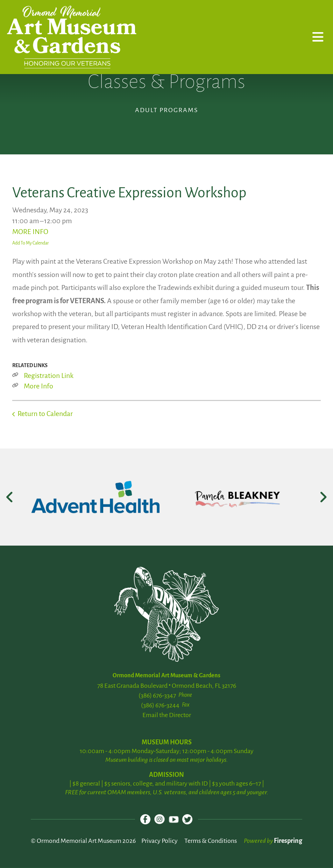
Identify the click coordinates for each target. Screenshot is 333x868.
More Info (38, 386)
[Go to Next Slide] (323, 497)
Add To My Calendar (31, 243)
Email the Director (167, 715)
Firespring (288, 841)
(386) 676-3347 (157, 695)
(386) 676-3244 (160, 705)
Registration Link (49, 375)
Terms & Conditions (211, 841)
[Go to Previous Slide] (10, 497)
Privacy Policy (160, 841)
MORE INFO (30, 232)
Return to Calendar (45, 414)
